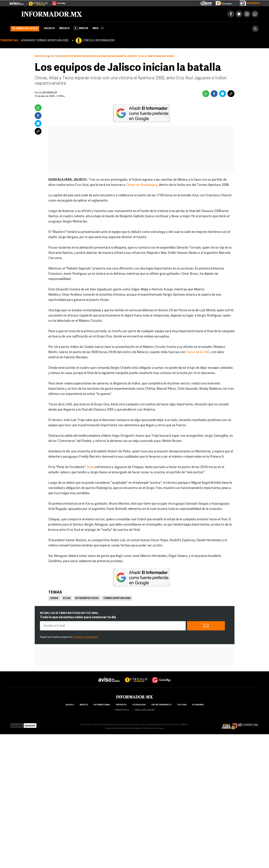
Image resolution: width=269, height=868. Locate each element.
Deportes (41, 56)
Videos (81, 28)
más (98, 28)
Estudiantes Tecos (87, 598)
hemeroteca (122, 710)
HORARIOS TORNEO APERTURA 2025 (45, 41)
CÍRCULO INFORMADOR (99, 41)
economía (198, 705)
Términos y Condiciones (86, 637)
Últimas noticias (25, 29)
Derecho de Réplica (133, 729)
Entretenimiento (161, 705)
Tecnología (139, 705)
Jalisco (49, 28)
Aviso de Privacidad (114, 729)
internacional (102, 705)
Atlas (91, 467)
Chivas (54, 598)
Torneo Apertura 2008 (117, 598)
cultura (182, 705)
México (64, 28)
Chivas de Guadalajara (142, 185)
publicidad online (145, 710)
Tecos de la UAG (198, 352)
